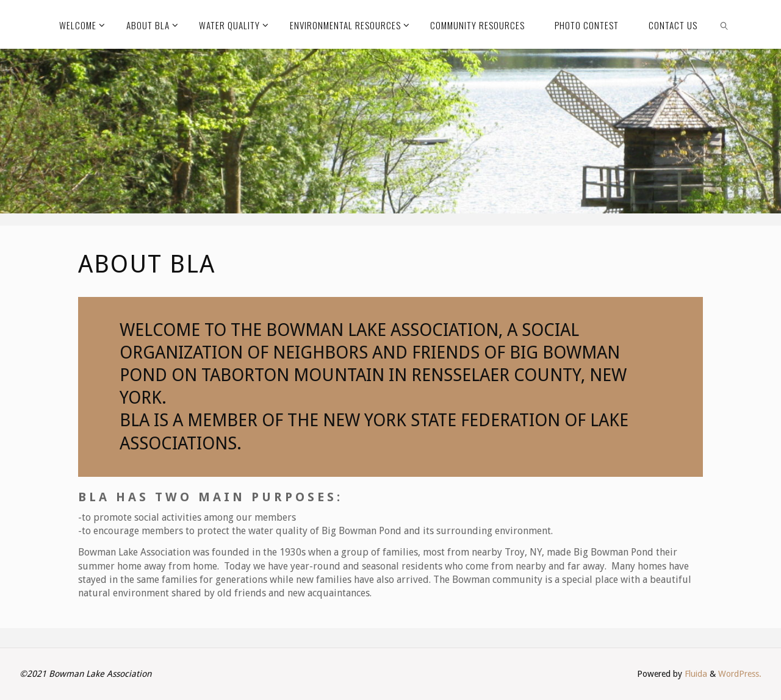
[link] (724, 24)
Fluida (695, 674)
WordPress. (740, 674)
